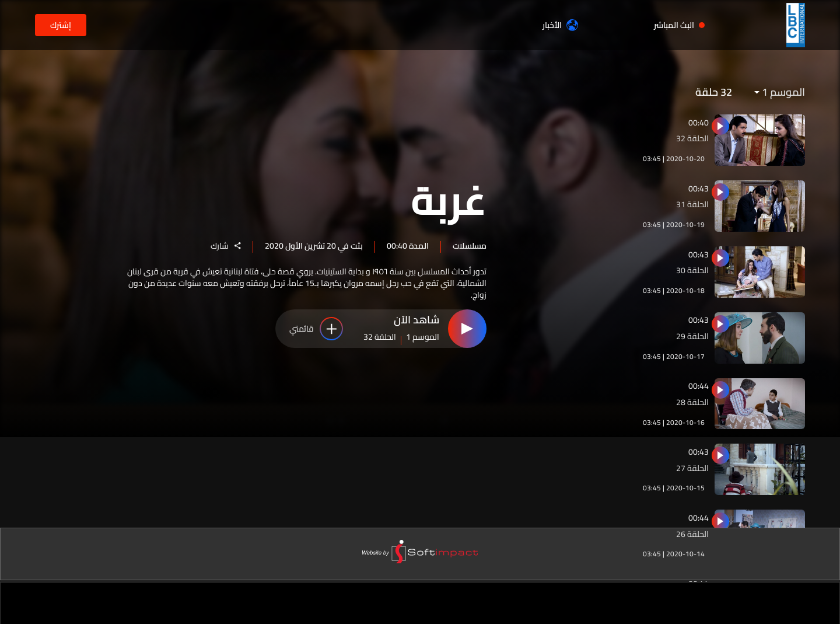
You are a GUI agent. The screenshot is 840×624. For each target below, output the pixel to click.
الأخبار (560, 25)
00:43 (699, 189)
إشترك (61, 25)
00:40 (699, 123)
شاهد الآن (416, 320)
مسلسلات (470, 245)
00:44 (699, 386)
